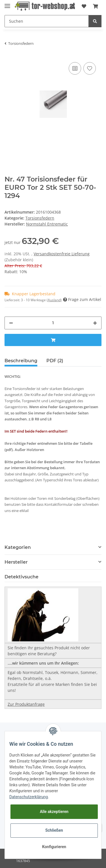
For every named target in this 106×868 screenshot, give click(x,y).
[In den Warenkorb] (53, 340)
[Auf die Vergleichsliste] (75, 68)
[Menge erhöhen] (95, 323)
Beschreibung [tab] (21, 361)
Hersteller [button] (16, 562)
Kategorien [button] (18, 547)
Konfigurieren (54, 847)
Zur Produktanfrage (26, 704)
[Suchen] (47, 21)
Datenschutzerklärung (29, 797)
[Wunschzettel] (84, 6)
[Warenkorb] (96, 6)
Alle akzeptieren (54, 812)
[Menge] (53, 323)
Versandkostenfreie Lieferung (62, 254)
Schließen (54, 830)
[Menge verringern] (11, 323)
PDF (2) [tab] (55, 361)
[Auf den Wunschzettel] (90, 68)
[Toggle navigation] (7, 4)
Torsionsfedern (40, 218)
